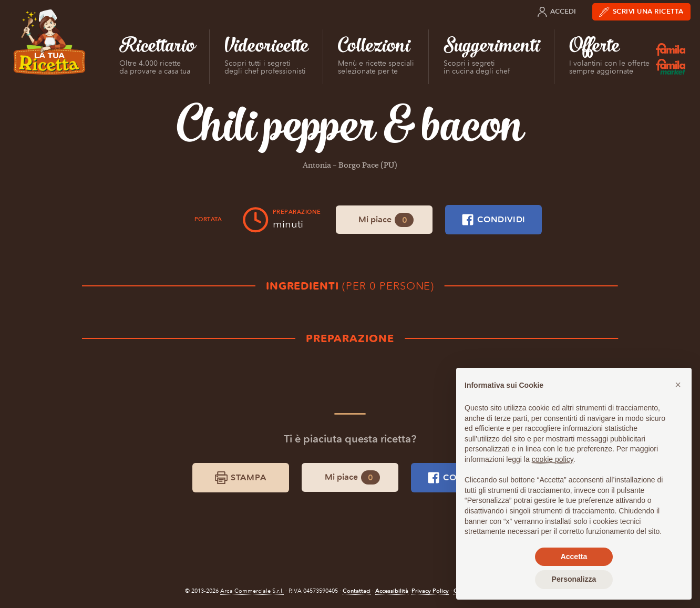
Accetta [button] (574, 557)
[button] (678, 385)
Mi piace (386, 220)
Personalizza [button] (574, 579)
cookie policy (553, 459)
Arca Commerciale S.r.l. (252, 591)
